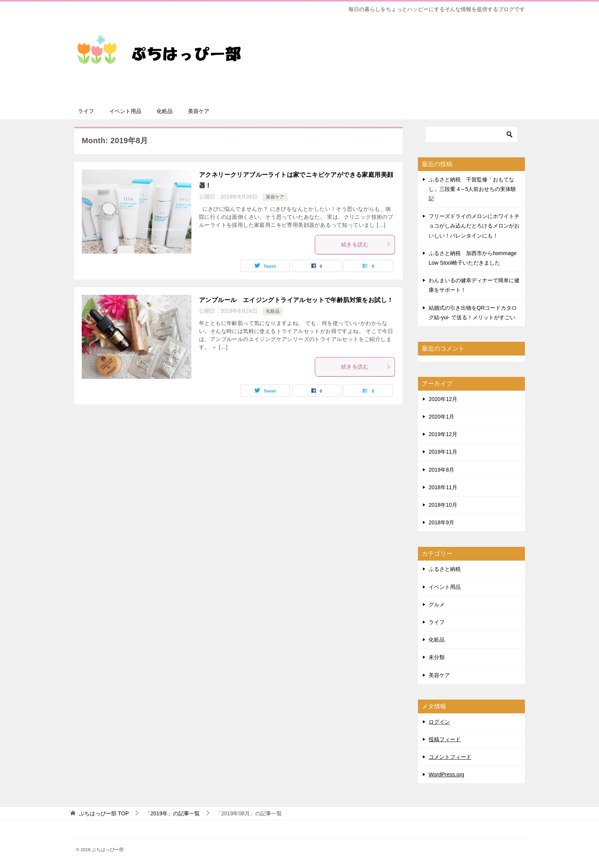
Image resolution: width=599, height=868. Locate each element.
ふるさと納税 (445, 569)
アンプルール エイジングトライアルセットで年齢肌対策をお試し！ (296, 300)
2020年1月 (441, 417)
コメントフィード (450, 757)
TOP (104, 813)
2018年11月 (443, 487)
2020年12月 (443, 399)
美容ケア (199, 111)
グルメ (437, 605)
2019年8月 (441, 470)
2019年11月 (443, 452)
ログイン (439, 722)
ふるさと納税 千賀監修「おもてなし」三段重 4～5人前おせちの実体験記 (472, 189)
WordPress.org (446, 774)
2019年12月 (443, 434)
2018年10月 (443, 505)
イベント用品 (125, 111)
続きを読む (366, 244)
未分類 (437, 657)
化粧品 (165, 111)
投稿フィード (445, 739)
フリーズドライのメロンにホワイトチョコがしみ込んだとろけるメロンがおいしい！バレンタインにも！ (474, 226)
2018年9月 (441, 522)
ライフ (86, 111)
